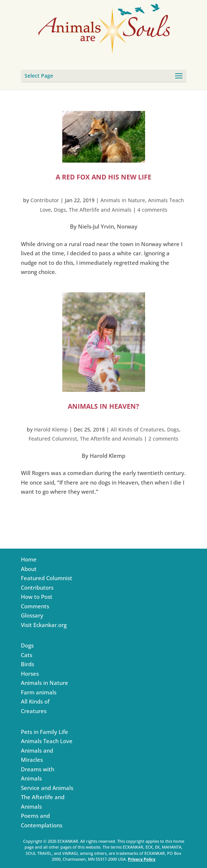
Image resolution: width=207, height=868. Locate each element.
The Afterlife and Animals (100, 210)
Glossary (32, 615)
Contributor (45, 200)
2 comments (163, 439)
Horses (30, 674)
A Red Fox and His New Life (103, 177)
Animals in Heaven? (103, 406)
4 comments (152, 210)
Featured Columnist (53, 439)
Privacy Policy (142, 859)
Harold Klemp (51, 429)
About (29, 569)
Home (29, 559)
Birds (27, 664)
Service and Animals (47, 788)
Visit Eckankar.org (44, 625)
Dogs (60, 210)
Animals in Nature (123, 200)
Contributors (37, 587)
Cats (27, 655)
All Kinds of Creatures (137, 429)
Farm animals (39, 692)
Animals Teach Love (47, 741)
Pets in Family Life (45, 732)
